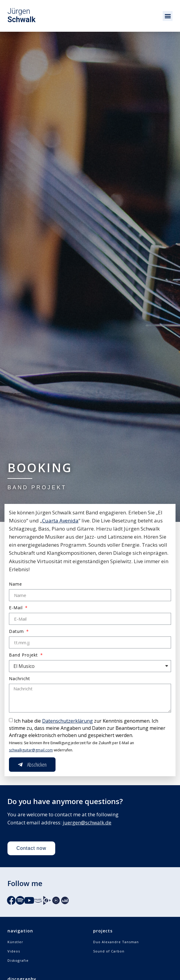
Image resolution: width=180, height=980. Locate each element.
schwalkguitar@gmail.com (31, 750)
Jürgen (21, 15)
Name (16, 584)
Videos (14, 951)
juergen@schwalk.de (87, 822)
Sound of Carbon (109, 951)
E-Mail (17, 608)
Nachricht (20, 679)
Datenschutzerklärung (67, 721)
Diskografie (18, 960)
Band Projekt (24, 655)
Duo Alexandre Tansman (116, 942)
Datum (17, 632)
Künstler (15, 942)
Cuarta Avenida (60, 521)
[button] (168, 16)
